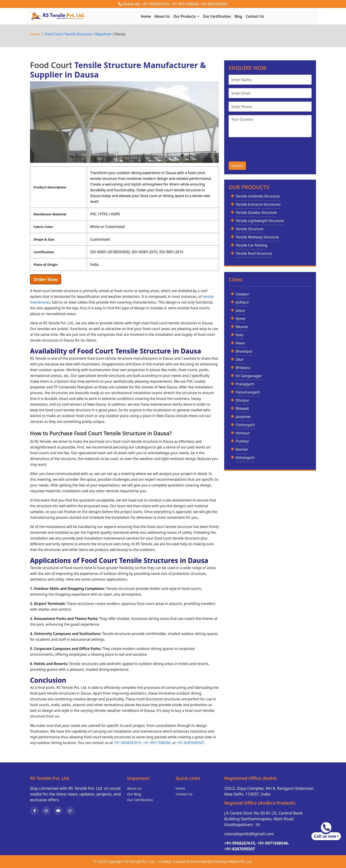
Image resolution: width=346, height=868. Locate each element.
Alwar (240, 343)
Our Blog (134, 794)
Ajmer (241, 319)
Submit (237, 166)
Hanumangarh (248, 392)
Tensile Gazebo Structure (256, 213)
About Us (162, 16)
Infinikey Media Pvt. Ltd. (233, 862)
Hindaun (243, 433)
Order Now (46, 279)
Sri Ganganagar (249, 376)
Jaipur (241, 310)
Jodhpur (242, 302)
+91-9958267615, (128, 743)
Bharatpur (244, 351)
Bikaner (242, 327)
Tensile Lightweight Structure (260, 221)
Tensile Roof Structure (254, 253)
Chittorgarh (245, 425)
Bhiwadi (242, 408)
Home (146, 16)
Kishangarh (245, 458)
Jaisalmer (243, 417)
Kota (239, 335)
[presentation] (262, 149)
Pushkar (242, 441)
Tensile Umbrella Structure (258, 196)
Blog (238, 16)
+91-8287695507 (214, 4)
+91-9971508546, (185, 4)
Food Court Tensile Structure (69, 34)
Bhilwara (243, 368)
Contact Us (255, 16)
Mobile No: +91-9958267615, (147, 4)
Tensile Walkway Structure (257, 237)
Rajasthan (104, 34)
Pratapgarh (245, 384)
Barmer (242, 449)
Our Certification (217, 16)
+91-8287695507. (191, 743)
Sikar (240, 359)
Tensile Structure (250, 229)
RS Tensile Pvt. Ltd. (140, 862)
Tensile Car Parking (251, 245)
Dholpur (243, 400)
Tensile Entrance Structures (258, 204)
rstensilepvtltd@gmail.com (249, 834)
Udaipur (242, 294)
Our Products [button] (185, 16)
